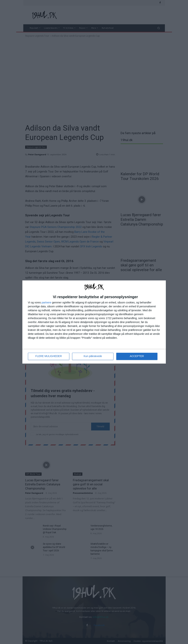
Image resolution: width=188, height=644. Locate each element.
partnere (46, 302)
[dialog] (94, 322)
